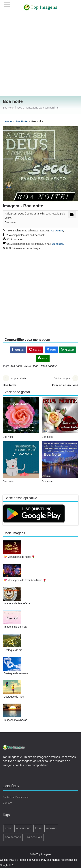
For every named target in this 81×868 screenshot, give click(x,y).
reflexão (51, 828)
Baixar (43, 358)
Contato (7, 803)
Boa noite (8, 437)
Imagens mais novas (15, 720)
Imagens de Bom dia (15, 627)
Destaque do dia (13, 650)
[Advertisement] (39, 55)
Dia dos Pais (34, 837)
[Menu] (7, 3)
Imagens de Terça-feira (17, 603)
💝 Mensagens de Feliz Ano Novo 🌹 (25, 580)
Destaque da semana (16, 673)
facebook (18, 350)
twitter (51, 350)
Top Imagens (57, 231)
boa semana (13, 837)
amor (8, 828)
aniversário (23, 828)
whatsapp (68, 350)
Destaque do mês (14, 697)
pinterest (35, 350)
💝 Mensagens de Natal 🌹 (19, 557)
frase (38, 828)
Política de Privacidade (16, 797)
